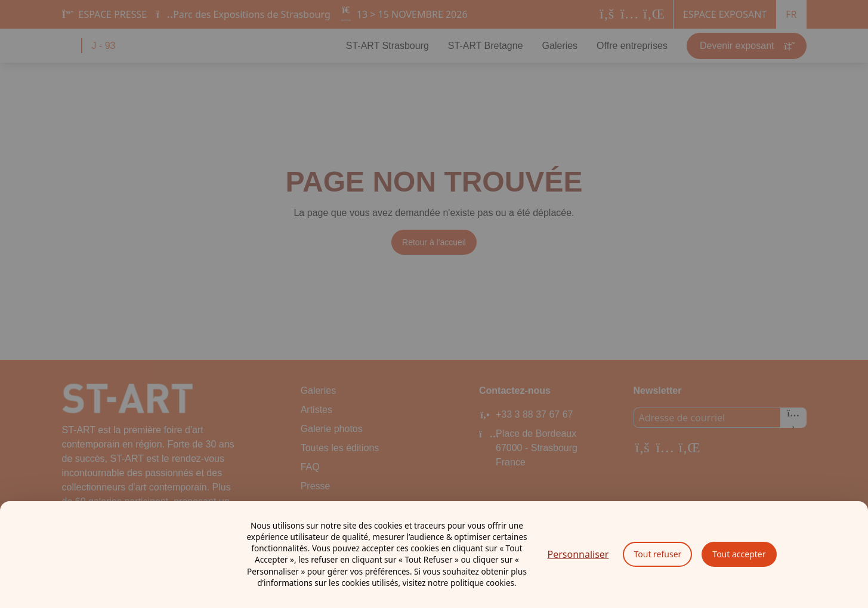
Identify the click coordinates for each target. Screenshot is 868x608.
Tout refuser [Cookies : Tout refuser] (657, 554)
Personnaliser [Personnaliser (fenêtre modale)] (578, 554)
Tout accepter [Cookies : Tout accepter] (739, 554)
